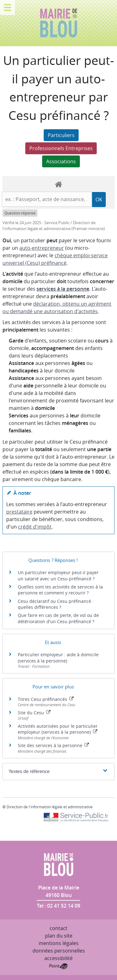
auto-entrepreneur (42, 248)
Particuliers (61, 135)
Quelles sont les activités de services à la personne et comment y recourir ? (60, 590)
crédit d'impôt (35, 527)
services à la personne (63, 289)
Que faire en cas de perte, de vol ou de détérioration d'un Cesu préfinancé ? (58, 618)
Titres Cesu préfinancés (46, 699)
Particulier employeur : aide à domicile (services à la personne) (58, 658)
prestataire (19, 512)
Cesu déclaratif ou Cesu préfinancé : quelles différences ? (56, 604)
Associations (61, 161)
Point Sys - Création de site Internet (58, 966)
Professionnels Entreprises (61, 148)
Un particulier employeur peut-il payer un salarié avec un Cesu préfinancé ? (58, 576)
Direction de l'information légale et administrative (50, 807)
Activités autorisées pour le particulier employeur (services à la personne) (58, 729)
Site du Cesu (34, 713)
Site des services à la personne (53, 745)
